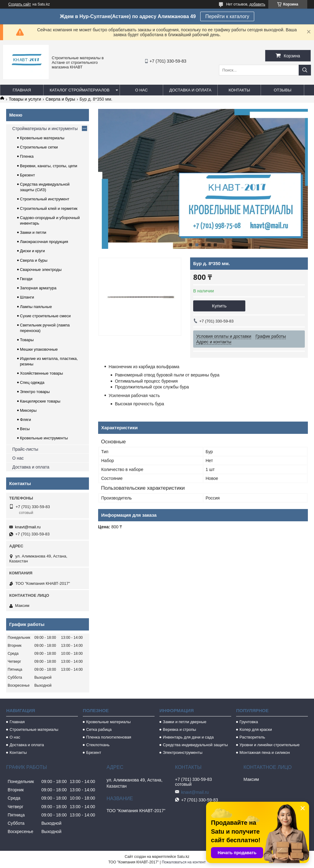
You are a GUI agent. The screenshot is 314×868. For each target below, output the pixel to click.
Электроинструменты (183, 752)
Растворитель (252, 737)
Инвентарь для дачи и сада (188, 737)
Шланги (27, 297)
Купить (219, 306)
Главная (22, 90)
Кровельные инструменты (44, 438)
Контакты (239, 90)
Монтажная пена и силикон (265, 752)
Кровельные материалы (42, 138)
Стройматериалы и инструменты (45, 129)
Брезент (27, 175)
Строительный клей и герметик (49, 208)
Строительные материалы (34, 729)
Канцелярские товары (40, 401)
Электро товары (35, 392)
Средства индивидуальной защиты (195, 745)
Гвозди (26, 279)
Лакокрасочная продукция (44, 242)
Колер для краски (256, 729)
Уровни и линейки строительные (270, 745)
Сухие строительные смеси (45, 316)
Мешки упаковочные (39, 349)
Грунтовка (249, 722)
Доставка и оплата (190, 90)
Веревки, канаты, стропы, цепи (49, 166)
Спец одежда (32, 382)
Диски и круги (32, 251)
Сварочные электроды (41, 270)
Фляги (25, 420)
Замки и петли (33, 232)
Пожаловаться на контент (184, 862)
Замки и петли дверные (185, 722)
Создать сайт (20, 4)
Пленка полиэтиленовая (109, 737)
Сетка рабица (99, 729)
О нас (142, 90)
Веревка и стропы (179, 729)
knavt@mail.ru (28, 527)
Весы (25, 429)
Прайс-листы (25, 449)
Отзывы (283, 90)
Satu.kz (183, 857)
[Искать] (305, 70)
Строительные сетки (39, 147)
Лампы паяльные (36, 307)
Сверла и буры (60, 99)
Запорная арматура (38, 288)
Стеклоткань (98, 745)
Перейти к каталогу (227, 16)
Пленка (27, 156)
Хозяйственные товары (41, 373)
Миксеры (28, 410)
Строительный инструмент (45, 199)
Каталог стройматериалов (80, 90)
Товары (27, 340)
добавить (257, 4)
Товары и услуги (25, 99)
